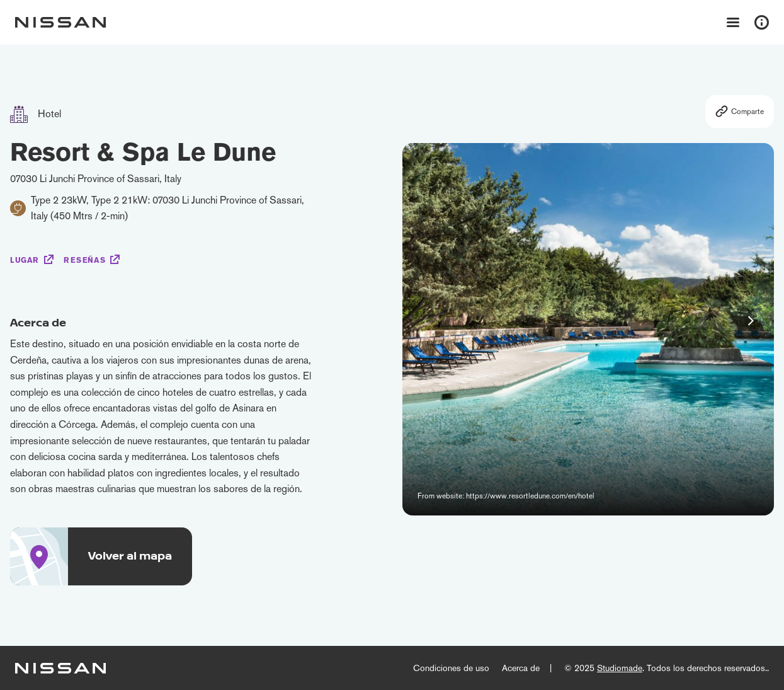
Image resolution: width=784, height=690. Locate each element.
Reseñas (84, 260)
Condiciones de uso (451, 668)
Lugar (25, 260)
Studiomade (620, 668)
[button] (751, 321)
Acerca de (521, 668)
